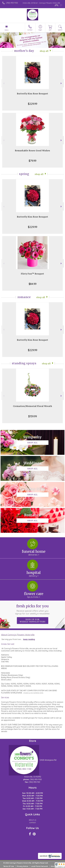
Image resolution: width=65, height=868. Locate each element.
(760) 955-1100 (12, 3)
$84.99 (33, 284)
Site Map (54, 866)
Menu (7, 30)
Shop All (44, 51)
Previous (4, 83)
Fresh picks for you (32, 609)
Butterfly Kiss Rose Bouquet (33, 94)
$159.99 (33, 416)
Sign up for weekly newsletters (33, 621)
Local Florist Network (39, 866)
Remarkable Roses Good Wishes (32, 151)
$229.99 (33, 104)
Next (61, 83)
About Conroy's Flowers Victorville (18, 635)
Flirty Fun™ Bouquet (32, 274)
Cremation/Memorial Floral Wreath (33, 406)
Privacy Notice (22, 866)
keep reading (29, 639)
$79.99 (32, 161)
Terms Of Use (9, 866)
